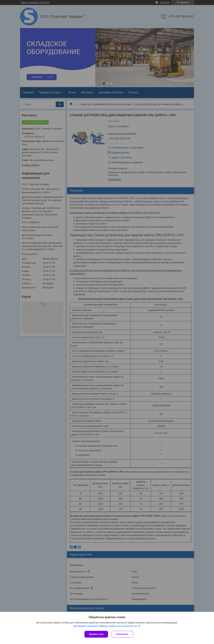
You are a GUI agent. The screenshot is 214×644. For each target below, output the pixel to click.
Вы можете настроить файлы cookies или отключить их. (106, 626)
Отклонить (122, 634)
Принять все (96, 634)
